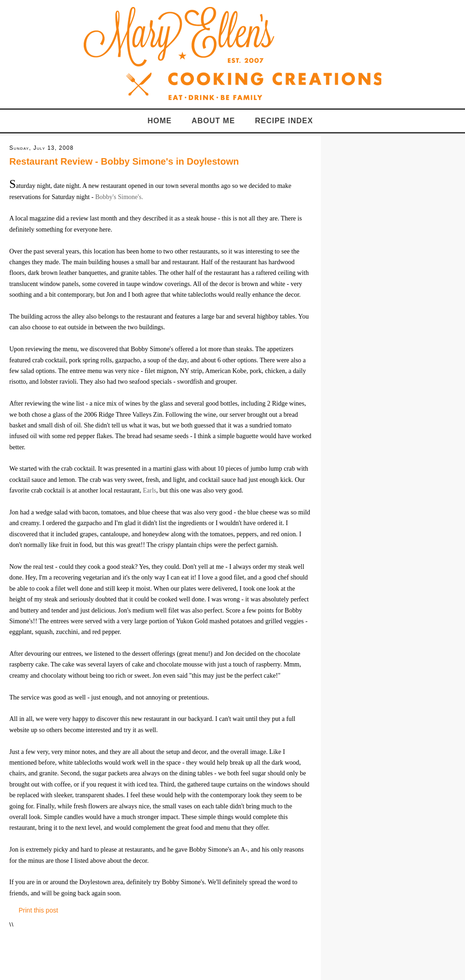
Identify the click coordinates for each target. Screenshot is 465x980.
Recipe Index (284, 121)
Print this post (38, 910)
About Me (213, 121)
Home (159, 121)
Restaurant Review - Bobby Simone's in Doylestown (124, 161)
